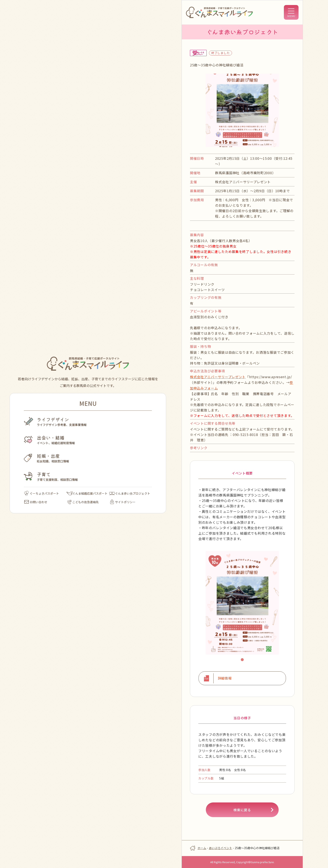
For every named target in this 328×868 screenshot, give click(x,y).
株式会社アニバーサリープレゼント (218, 377)
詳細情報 (225, 678)
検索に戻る (242, 809)
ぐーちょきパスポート (42, 493)
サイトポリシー (123, 502)
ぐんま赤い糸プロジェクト (130, 493)
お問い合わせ (36, 502)
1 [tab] (243, 660)
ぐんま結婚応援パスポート (87, 493)
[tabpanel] (242, 602)
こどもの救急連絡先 (83, 502)
